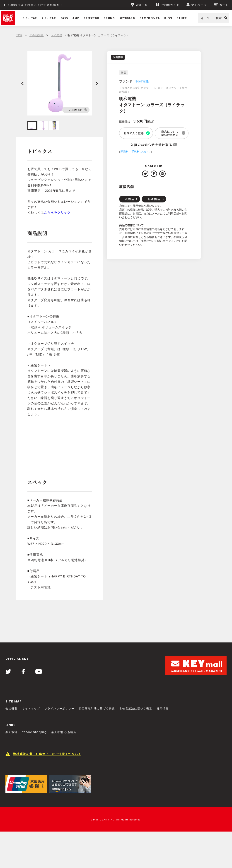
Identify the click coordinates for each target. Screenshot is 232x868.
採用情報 (163, 709)
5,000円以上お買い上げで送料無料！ (36, 5)
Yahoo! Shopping (34, 732)
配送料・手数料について (135, 152)
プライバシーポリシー (59, 709)
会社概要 (11, 709)
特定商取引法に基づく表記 (97, 709)
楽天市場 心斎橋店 (64, 732)
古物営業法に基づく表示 (136, 709)
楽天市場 (11, 732)
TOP (19, 35)
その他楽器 (37, 35)
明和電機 (142, 81)
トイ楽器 (56, 35)
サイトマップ (31, 709)
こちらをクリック (57, 212)
